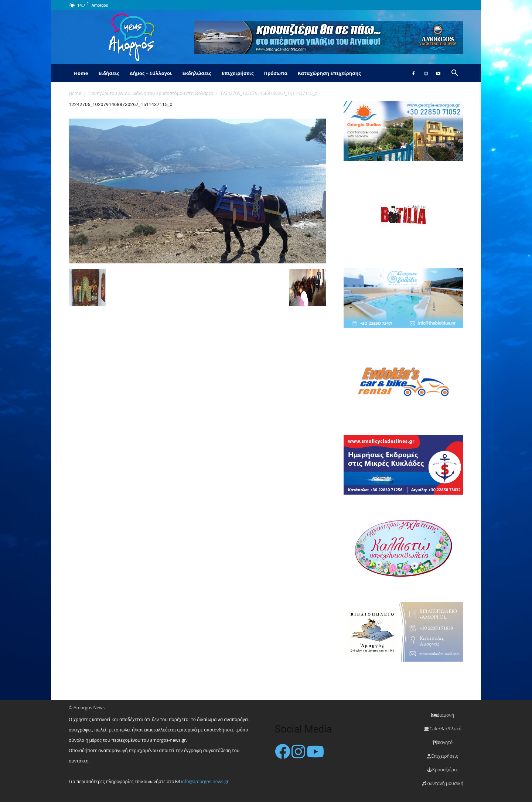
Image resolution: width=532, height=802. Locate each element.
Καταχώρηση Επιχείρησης (329, 73)
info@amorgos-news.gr (205, 781)
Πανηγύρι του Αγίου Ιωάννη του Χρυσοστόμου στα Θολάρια (151, 93)
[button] (454, 74)
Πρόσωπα (276, 73)
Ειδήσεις (109, 73)
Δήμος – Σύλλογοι (151, 73)
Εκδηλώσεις (197, 73)
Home (81, 73)
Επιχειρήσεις (238, 73)
